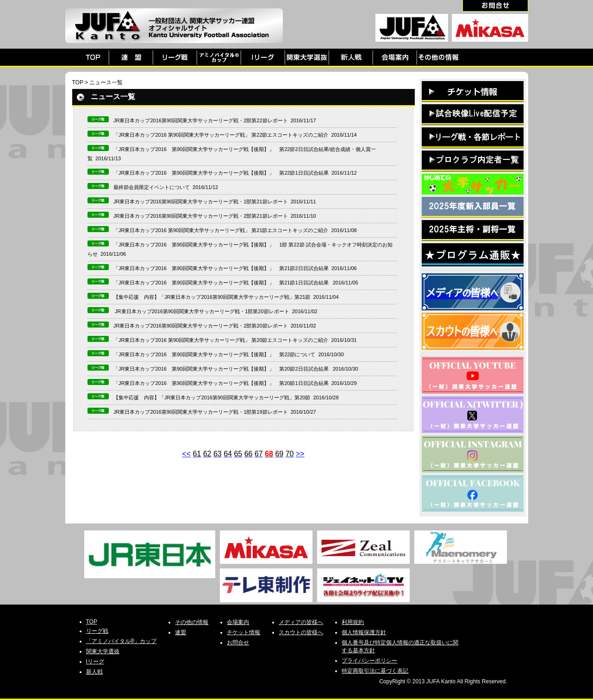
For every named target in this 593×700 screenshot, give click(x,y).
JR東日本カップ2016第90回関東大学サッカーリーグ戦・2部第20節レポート (201, 326)
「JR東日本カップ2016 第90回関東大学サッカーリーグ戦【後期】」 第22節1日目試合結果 (221, 173)
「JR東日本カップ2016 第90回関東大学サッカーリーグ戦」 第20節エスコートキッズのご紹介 (221, 340)
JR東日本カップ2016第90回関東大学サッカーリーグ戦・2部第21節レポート (201, 216)
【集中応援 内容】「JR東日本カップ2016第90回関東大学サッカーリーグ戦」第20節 (212, 397)
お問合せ (238, 643)
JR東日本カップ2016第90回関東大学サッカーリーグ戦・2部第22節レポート (201, 120)
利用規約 (353, 622)
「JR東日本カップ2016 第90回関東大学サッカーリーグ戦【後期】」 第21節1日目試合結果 (222, 283)
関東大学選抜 (103, 651)
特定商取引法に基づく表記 (375, 671)
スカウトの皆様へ (301, 632)
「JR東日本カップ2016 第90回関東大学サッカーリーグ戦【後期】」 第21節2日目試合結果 (221, 268)
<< (186, 454)
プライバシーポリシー (369, 661)
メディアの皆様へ (301, 622)
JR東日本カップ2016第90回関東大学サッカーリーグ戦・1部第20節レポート (201, 311)
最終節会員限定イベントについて (152, 187)
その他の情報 (192, 622)
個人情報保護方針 (364, 632)
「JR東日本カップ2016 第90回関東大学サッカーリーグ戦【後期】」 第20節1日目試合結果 (221, 383)
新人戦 (94, 672)
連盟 (181, 632)
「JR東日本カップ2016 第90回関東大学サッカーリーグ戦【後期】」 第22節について (214, 354)
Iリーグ (95, 662)
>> (300, 454)
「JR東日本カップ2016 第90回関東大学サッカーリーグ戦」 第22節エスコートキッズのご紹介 (221, 135)
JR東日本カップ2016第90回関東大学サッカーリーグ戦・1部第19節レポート (201, 412)
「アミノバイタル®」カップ (122, 641)
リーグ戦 (97, 631)
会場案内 (238, 622)
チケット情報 (243, 632)
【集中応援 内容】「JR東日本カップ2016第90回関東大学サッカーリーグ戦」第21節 (212, 297)
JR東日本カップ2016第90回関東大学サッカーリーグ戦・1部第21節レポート (201, 202)
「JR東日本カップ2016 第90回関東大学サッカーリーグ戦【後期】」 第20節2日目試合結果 (222, 369)
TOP (78, 82)
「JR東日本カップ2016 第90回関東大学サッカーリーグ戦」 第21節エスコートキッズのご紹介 (221, 230)
